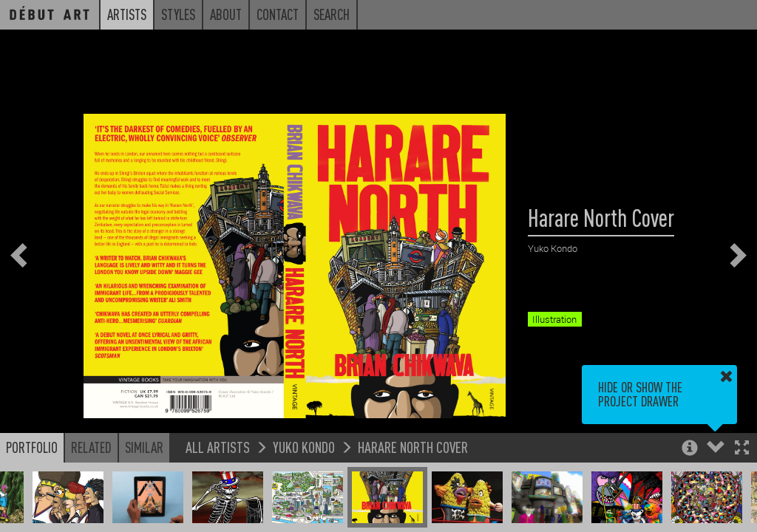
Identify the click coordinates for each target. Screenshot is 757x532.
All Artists (218, 447)
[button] (742, 449)
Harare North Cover (413, 447)
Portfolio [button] (32, 447)
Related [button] (91, 447)
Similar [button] (144, 447)
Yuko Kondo (304, 447)
